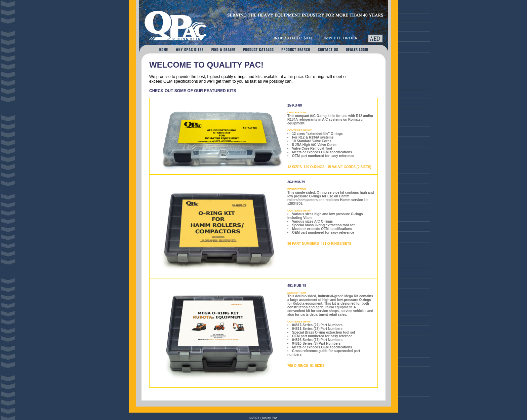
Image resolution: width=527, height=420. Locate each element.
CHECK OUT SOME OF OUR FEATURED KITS (193, 91)
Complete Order (338, 38)
